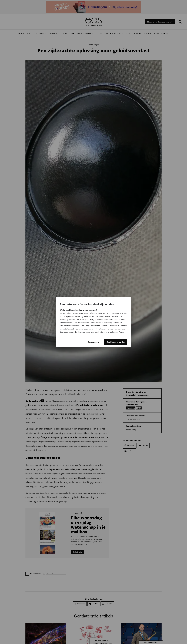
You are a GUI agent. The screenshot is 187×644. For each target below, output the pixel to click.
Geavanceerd (94, 342)
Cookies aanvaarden (116, 342)
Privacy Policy (118, 332)
